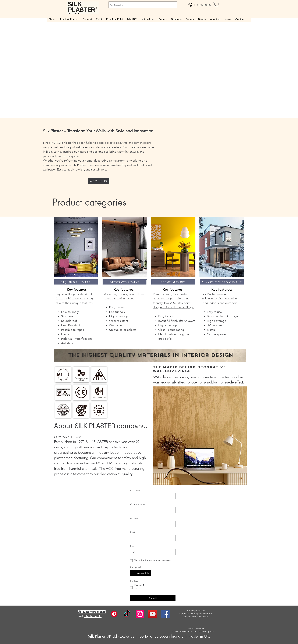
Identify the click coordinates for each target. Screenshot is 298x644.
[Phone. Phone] (156, 552)
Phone (133, 546)
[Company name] (152, 510)
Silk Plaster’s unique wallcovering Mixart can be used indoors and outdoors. (220, 298)
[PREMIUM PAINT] (173, 282)
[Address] (152, 524)
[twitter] (153, 614)
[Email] (152, 538)
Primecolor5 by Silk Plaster (170, 294)
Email (133, 532)
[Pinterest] (114, 614)
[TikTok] (127, 614)
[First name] (152, 496)
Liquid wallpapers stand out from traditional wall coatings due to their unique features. (75, 298)
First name (135, 490)
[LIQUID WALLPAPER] (76, 282)
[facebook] (165, 614)
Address (134, 518)
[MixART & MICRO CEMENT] (222, 282)
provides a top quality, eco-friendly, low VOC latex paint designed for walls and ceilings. (173, 303)
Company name (138, 504)
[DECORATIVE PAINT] (125, 282)
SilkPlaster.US (93, 616)
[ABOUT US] (99, 181)
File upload (135, 567)
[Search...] (142, 5)
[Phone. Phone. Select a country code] (135, 552)
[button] (216, 5)
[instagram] (140, 614)
